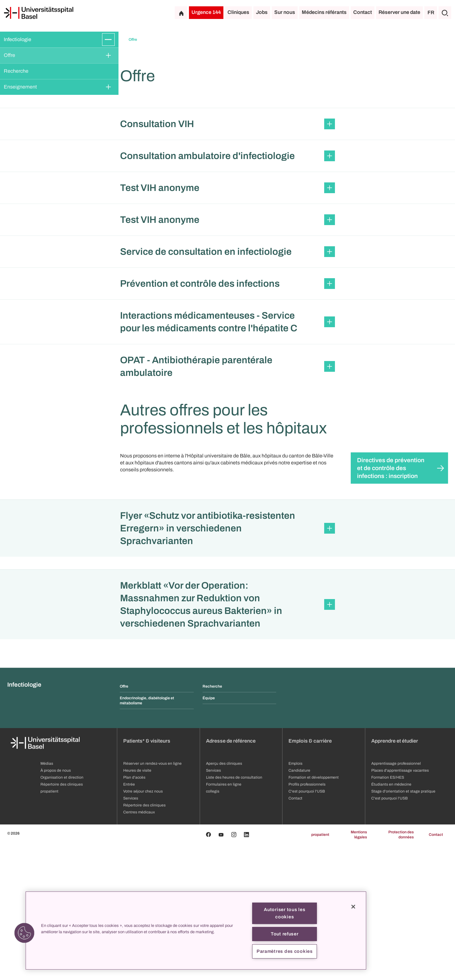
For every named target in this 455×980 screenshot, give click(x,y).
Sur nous (285, 12)
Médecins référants (324, 12)
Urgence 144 (206, 12)
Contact (363, 12)
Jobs (262, 12)
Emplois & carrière (310, 876)
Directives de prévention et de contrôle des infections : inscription (391, 603)
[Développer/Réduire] (108, 40)
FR (431, 12)
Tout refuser (285, 934)
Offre (9, 55)
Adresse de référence (231, 876)
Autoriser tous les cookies (285, 913)
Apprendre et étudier (395, 876)
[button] (227, 259)
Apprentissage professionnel (396, 899)
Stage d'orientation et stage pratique (403, 927)
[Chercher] (445, 13)
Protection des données (401, 970)
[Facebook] (209, 970)
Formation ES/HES (388, 913)
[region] (196, 931)
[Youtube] (221, 970)
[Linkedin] (246, 970)
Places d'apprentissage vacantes (400, 906)
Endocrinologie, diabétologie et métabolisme (147, 836)
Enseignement (20, 87)
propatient (320, 970)
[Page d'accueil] (39, 13)
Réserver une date (399, 12)
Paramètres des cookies (285, 951)
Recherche (16, 71)
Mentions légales (359, 970)
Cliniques (238, 12)
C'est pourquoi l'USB (389, 934)
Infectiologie (18, 39)
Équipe (209, 833)
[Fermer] (353, 907)
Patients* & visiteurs (147, 876)
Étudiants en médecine (391, 920)
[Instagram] (234, 970)
